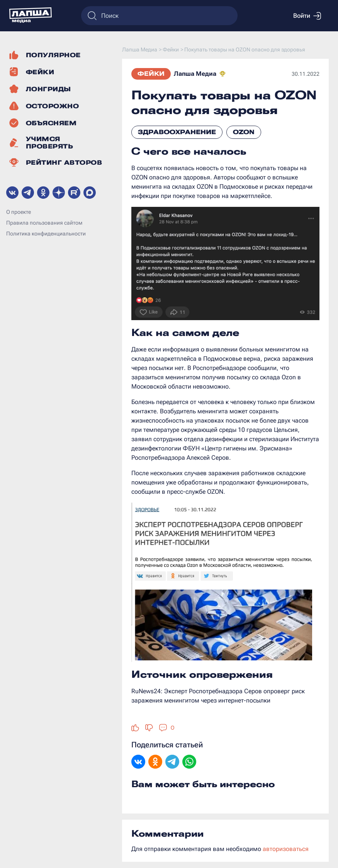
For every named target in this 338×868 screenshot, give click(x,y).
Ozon (244, 132)
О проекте (19, 212)
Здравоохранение (177, 132)
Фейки (151, 74)
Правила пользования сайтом (44, 223)
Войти (307, 16)
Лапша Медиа (195, 74)
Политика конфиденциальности (46, 234)
